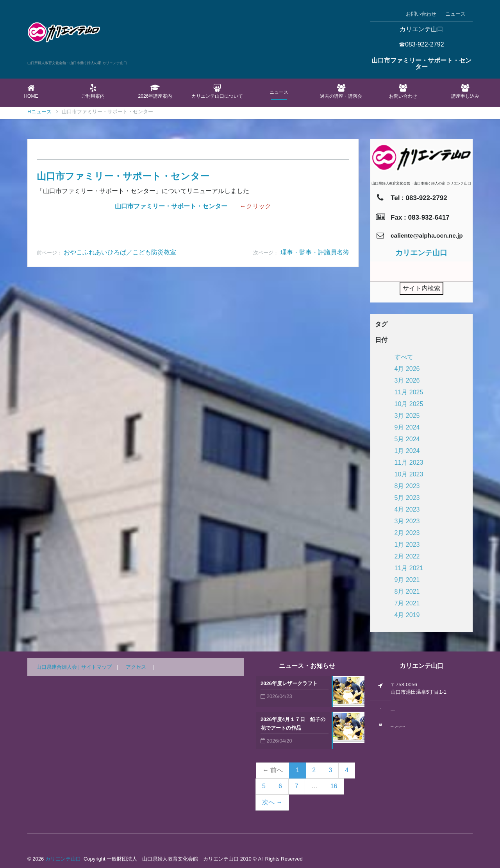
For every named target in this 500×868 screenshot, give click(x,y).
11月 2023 (409, 463)
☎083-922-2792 (421, 44)
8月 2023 (407, 486)
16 (334, 786)
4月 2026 (407, 369)
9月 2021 (407, 580)
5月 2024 (407, 439)
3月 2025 (407, 416)
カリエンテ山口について (217, 91)
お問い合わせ (421, 14)
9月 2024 (407, 427)
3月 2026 (407, 380)
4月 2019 (407, 615)
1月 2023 (407, 545)
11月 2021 (409, 568)
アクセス (136, 667)
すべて (404, 357)
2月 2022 (407, 556)
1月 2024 (407, 451)
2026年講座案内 (155, 91)
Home (31, 91)
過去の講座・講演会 (341, 91)
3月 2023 (407, 521)
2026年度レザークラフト (289, 683)
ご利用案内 (93, 91)
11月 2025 (409, 392)
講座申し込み (465, 91)
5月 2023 (407, 498)
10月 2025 (409, 404)
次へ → (272, 802)
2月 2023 (407, 533)
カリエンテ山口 (63, 859)
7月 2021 (407, 603)
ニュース (455, 14)
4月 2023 (407, 509)
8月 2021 (407, 591)
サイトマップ (96, 667)
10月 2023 (409, 474)
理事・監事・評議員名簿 (315, 252)
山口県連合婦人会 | (59, 667)
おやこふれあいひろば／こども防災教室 (120, 252)
